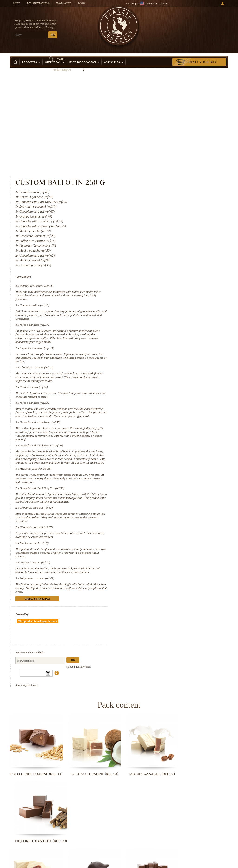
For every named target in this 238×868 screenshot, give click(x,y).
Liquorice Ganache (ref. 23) (162, 249)
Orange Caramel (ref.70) (161, 471)
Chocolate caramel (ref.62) (162, 416)
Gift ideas (55, 56)
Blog (81, 3)
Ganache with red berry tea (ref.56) (167, 350)
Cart (202, 22)
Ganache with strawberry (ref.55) (166, 327)
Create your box (201, 55)
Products (31, 56)
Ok (199, 555)
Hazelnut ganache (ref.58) (161, 377)
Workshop (64, 3)
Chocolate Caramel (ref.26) (162, 268)
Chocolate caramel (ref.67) (162, 435)
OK (53, 35)
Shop (17, 3)
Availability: (148, 523)
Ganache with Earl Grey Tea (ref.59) (168, 396)
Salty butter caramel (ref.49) (163, 486)
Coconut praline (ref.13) (160, 206)
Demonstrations (38, 3)
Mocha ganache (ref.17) (160, 226)
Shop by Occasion (84, 56)
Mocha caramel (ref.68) (160, 451)
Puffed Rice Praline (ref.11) (162, 187)
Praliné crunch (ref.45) (159, 288)
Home (13, 64)
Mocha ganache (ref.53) (160, 304)
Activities (114, 56)
